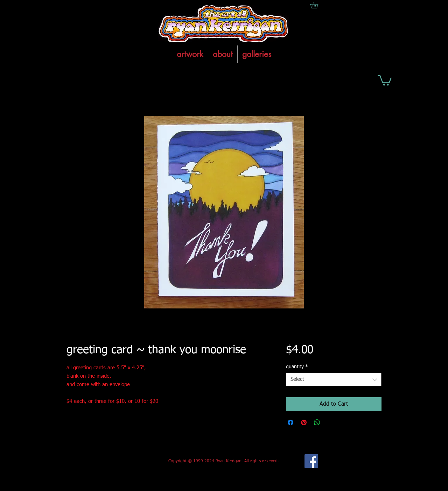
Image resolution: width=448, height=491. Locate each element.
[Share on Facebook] (290, 422)
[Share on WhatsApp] (317, 422)
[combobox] (334, 379)
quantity (297, 367)
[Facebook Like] (118, 461)
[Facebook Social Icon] (311, 461)
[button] (385, 80)
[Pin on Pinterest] (304, 422)
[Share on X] (330, 422)
